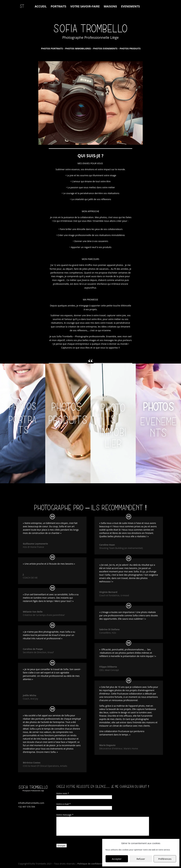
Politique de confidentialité (92, 864)
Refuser (141, 859)
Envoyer (62, 846)
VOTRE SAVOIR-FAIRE (85, 7)
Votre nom (63, 793)
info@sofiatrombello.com (31, 803)
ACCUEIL (41, 7)
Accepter (117, 859)
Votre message (65, 815)
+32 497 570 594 (27, 807)
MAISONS (110, 7)
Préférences (165, 859)
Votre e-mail (64, 804)
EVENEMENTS (130, 7)
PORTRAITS (58, 7)
